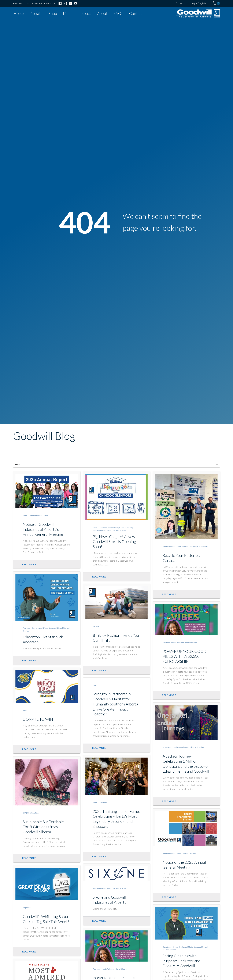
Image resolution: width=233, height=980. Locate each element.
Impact (85, 13)
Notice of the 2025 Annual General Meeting (184, 865)
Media (68, 13)
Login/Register (199, 3)
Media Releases (36, 515)
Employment (178, 747)
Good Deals (113, 528)
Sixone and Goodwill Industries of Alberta (110, 900)
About (102, 13)
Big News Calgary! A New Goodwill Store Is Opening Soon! (114, 542)
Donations (167, 747)
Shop (53, 13)
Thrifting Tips (33, 813)
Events (26, 515)
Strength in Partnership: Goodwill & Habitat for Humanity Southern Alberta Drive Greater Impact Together (115, 704)
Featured (103, 528)
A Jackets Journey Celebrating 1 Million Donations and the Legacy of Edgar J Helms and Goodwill (186, 764)
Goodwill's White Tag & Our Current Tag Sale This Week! (46, 919)
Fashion (96, 626)
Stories (116, 531)
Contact (136, 13)
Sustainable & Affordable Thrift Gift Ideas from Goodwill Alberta (43, 827)
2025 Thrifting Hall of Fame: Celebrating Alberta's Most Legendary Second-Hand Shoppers (116, 819)
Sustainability (202, 546)
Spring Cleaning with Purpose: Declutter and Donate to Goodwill (181, 961)
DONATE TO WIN (38, 719)
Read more (29, 564)
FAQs (118, 13)
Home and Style (126, 528)
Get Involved (37, 628)
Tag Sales (27, 908)
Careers (180, 3)
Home (19, 13)
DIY (24, 813)
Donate (36, 13)
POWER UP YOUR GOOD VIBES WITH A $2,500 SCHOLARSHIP (185, 656)
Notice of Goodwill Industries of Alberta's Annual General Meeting (43, 529)
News (46, 515)
